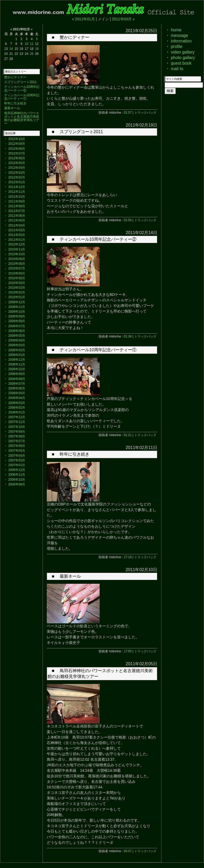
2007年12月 (17, 417)
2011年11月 (17, 192)
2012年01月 (17, 182)
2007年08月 (17, 436)
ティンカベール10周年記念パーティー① (22, 97)
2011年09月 (17, 201)
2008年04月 (17, 398)
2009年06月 (17, 331)
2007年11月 (17, 422)
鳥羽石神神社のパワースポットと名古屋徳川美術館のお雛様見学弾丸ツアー (22, 118)
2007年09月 (17, 432)
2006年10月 (17, 480)
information (181, 41)
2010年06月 (17, 273)
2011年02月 (17, 235)
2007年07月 (17, 441)
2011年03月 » (123, 19)
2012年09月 (17, 144)
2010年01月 (17, 297)
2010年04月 (17, 283)
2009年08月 (17, 321)
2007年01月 (17, 465)
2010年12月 (17, 244)
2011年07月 (17, 211)
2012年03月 (17, 173)
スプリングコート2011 (20, 82)
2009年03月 (17, 345)
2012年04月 (17, 168)
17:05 (128, 651)
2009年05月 (17, 336)
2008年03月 (17, 403)
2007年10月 (17, 427)
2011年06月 (17, 216)
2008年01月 (17, 412)
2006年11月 (17, 475)
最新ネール (12, 108)
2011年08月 (17, 206)
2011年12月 (17, 187)
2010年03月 (17, 288)
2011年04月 (17, 225)
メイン (103, 19)
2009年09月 (17, 316)
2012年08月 (17, 149)
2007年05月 (17, 451)
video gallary (183, 52)
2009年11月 (17, 307)
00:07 (128, 851)
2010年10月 (17, 254)
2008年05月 (17, 393)
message (179, 35)
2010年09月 (17, 259)
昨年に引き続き (15, 103)
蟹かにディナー (15, 77)
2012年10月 (17, 139)
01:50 (128, 220)
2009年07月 (17, 326)
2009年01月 (17, 355)
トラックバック (145, 113)
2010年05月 (17, 278)
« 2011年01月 (83, 19)
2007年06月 (17, 446)
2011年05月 (17, 220)
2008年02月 (17, 408)
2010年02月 (17, 292)
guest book (181, 63)
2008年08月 (17, 379)
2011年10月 (17, 197)
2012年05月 (17, 163)
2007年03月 (17, 460)
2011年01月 (17, 240)
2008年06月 (17, 388)
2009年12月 (17, 302)
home (176, 30)
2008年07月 (17, 384)
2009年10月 (17, 312)
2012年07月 (17, 153)
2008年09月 (17, 374)
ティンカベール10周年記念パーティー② (22, 88)
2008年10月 (17, 369)
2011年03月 (17, 230)
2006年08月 (17, 484)
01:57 (128, 113)
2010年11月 (17, 249)
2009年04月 (17, 340)
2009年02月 (17, 350)
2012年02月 (17, 177)
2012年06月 (17, 158)
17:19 (128, 557)
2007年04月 (17, 456)
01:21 (128, 435)
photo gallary (183, 58)
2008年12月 (17, 360)
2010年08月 (17, 264)
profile (177, 47)
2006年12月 (17, 470)
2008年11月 (17, 364)
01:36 (128, 336)
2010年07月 (17, 268)
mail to (177, 69)
